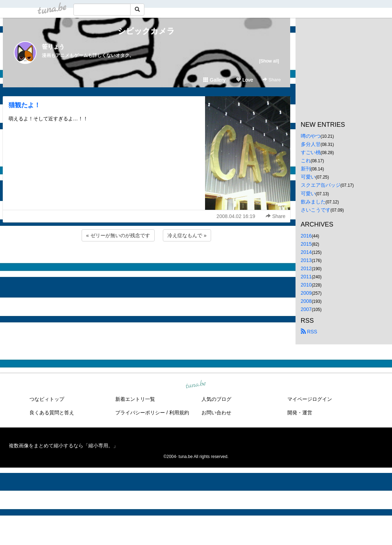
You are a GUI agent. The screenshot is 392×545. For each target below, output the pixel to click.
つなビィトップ (47, 399)
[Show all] (269, 61)
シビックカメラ (146, 31)
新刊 (306, 169)
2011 (306, 277)
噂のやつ (311, 136)
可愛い (308, 177)
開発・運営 (300, 413)
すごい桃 (311, 152)
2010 (306, 285)
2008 (306, 301)
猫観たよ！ (24, 105)
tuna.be (196, 385)
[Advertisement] (147, 262)
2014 (306, 252)
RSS (309, 332)
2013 (306, 260)
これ (306, 160)
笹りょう (53, 47)
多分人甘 (311, 144)
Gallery (214, 80)
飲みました (313, 202)
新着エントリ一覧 (135, 399)
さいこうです (316, 210)
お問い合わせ (216, 413)
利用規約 (179, 413)
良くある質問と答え (52, 413)
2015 (306, 244)
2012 (306, 268)
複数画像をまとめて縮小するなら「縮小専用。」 (64, 446)
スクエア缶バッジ (321, 185)
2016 (306, 236)
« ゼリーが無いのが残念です (118, 235)
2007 (306, 309)
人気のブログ (216, 399)
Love (244, 80)
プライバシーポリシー (140, 413)
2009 (306, 293)
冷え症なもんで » (187, 235)
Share (272, 80)
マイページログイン (310, 399)
